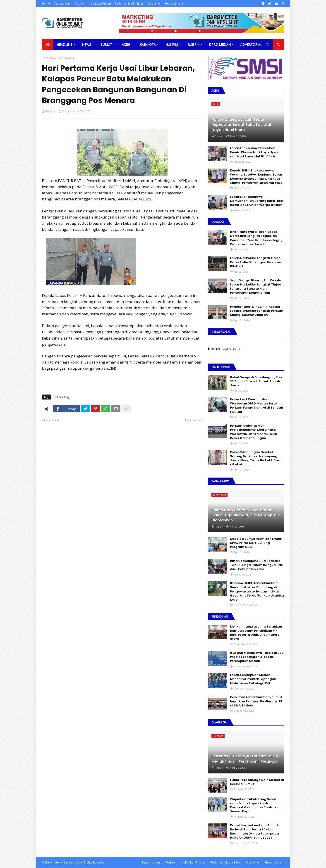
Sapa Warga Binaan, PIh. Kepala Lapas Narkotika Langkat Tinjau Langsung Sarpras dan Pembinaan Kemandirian (256, 287)
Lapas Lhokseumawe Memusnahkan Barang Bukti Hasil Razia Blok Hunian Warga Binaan (257, 201)
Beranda (48, 58)
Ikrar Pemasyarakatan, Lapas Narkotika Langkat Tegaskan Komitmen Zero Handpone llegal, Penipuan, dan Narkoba (256, 238)
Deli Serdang (65, 58)
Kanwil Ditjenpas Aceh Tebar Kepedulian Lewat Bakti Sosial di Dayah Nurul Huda (241, 125)
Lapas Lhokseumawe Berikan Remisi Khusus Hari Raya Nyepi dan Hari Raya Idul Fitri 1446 (254, 152)
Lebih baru (52, 420)
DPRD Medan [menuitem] (220, 44)
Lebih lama (193, 420)
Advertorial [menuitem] (251, 44)
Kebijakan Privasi (100, 4)
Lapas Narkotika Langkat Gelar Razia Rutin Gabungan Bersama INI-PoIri (256, 262)
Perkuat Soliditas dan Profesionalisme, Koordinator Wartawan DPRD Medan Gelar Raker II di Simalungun (254, 432)
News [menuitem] (86, 44)
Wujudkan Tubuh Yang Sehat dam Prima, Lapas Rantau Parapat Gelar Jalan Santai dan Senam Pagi (256, 805)
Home (46, 4)
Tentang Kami (63, 4)
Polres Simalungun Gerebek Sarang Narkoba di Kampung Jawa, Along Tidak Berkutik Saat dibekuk (256, 458)
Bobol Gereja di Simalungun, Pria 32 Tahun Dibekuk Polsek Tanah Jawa (256, 381)
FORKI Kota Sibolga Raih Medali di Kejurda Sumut (257, 782)
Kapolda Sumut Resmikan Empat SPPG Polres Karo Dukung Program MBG (256, 543)
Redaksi (80, 4)
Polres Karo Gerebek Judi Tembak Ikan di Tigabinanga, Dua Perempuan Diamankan (246, 515)
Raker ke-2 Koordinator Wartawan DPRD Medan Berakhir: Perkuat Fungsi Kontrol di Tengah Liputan (256, 406)
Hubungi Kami (174, 4)
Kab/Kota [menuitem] (148, 44)
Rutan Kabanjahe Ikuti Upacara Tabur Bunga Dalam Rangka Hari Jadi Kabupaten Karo (257, 565)
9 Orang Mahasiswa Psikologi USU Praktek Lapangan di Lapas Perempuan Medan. (257, 657)
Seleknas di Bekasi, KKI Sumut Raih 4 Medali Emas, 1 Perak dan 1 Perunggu (245, 759)
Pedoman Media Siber (129, 4)
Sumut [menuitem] (106, 44)
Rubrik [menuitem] (193, 44)
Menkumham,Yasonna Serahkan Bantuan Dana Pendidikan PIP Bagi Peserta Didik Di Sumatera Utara (256, 633)
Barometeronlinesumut (61, 862)
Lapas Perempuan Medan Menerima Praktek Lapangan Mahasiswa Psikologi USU (253, 679)
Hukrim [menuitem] (172, 44)
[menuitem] (48, 45)
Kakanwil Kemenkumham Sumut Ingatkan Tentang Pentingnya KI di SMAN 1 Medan (256, 701)
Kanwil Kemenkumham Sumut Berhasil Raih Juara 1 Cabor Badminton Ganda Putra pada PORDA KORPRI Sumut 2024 (254, 832)
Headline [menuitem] (64, 44)
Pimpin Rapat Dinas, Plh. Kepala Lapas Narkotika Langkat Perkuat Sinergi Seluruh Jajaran (257, 311)
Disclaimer (154, 4)
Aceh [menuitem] (126, 44)
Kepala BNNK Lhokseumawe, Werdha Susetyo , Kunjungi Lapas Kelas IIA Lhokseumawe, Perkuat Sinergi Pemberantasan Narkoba (256, 177)
